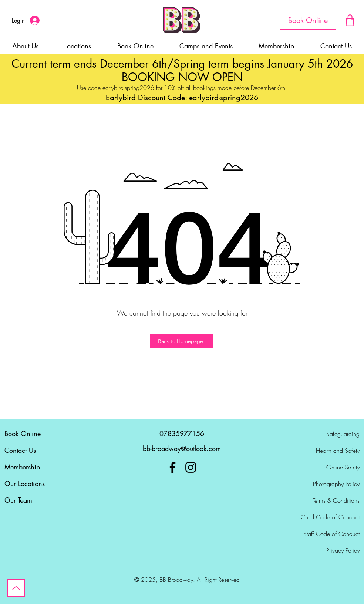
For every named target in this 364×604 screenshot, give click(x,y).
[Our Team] (41, 500)
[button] (206, 46)
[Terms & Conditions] (323, 500)
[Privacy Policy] (323, 550)
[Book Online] (308, 20)
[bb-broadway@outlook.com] (182, 449)
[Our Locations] (41, 484)
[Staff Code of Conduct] (323, 534)
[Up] (16, 588)
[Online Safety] (323, 467)
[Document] (350, 20)
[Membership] (41, 467)
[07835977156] (182, 434)
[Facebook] (173, 467)
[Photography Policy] (323, 484)
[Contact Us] (41, 451)
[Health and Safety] (323, 451)
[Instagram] (191, 467)
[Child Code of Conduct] (323, 517)
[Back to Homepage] (181, 341)
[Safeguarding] (323, 434)
